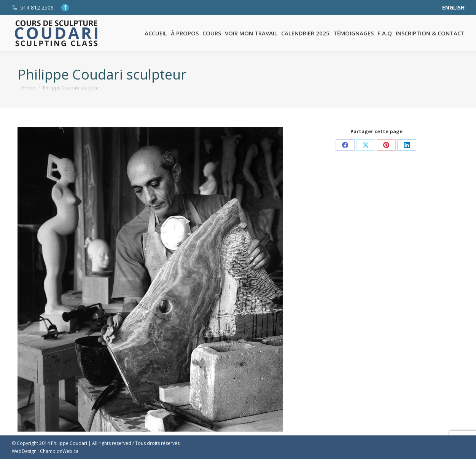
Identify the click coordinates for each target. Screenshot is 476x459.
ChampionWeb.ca (59, 451)
